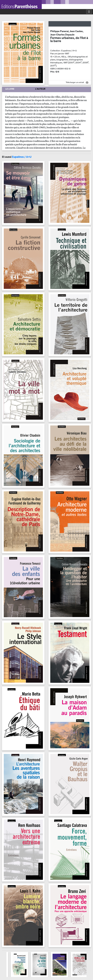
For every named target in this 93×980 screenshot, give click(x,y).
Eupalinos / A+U (22, 157)
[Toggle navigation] (89, 12)
